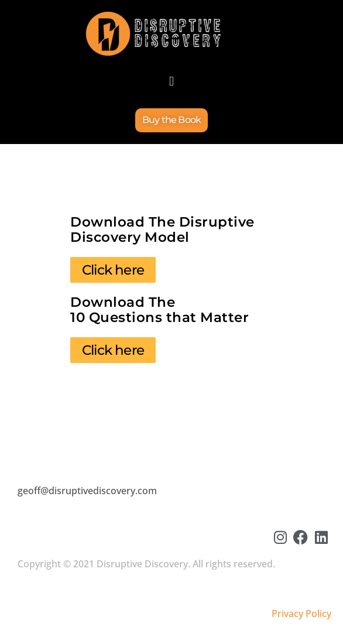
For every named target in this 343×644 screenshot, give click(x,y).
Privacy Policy (301, 614)
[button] (171, 81)
